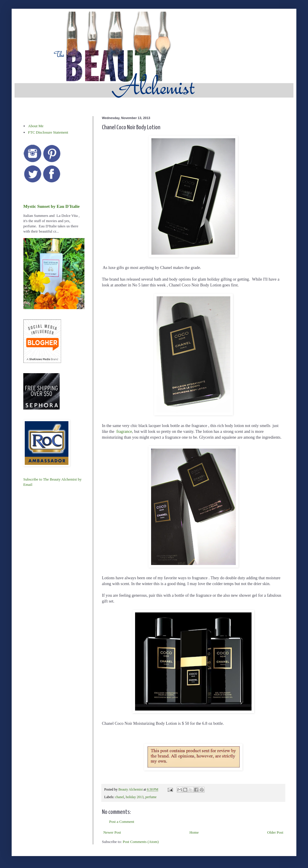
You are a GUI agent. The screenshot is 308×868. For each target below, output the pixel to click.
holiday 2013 (135, 797)
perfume (151, 797)
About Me (36, 126)
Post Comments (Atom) (141, 842)
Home (194, 832)
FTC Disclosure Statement (48, 132)
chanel (120, 797)
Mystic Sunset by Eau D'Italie (51, 206)
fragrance (124, 431)
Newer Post (112, 832)
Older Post (275, 832)
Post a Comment (122, 822)
